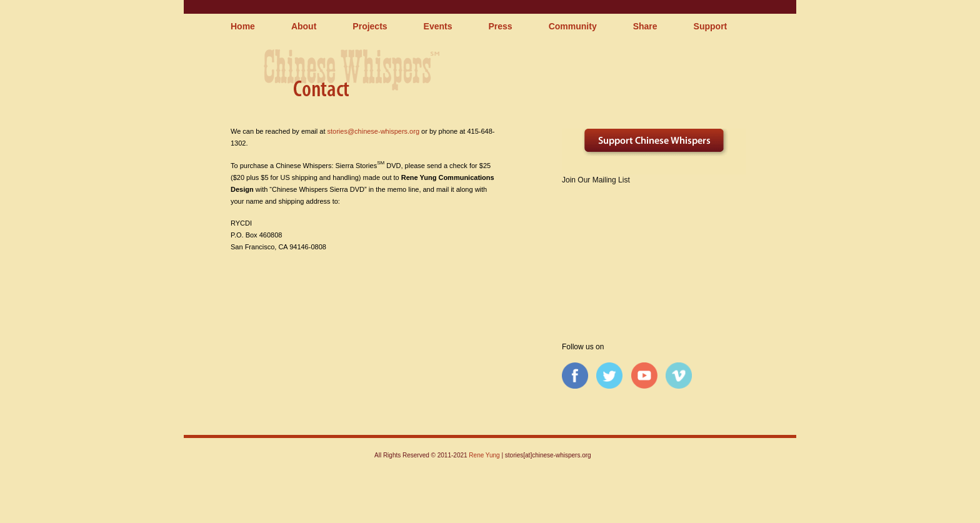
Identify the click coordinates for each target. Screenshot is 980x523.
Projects (370, 26)
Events (438, 26)
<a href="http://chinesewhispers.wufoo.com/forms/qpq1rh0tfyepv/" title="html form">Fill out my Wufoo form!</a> (654, 250)
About (304, 26)
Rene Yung (484, 455)
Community (573, 26)
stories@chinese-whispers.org (374, 131)
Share (645, 26)
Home (243, 26)
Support (711, 26)
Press (501, 26)
